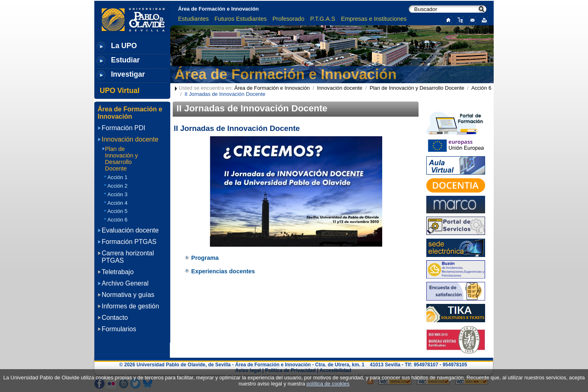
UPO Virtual (119, 91)
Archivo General (125, 283)
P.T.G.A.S (323, 19)
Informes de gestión (130, 306)
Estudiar (125, 60)
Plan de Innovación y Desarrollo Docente (417, 88)
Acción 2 (117, 186)
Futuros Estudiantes (241, 19)
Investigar (128, 74)
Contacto (115, 318)
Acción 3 (117, 194)
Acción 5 (117, 211)
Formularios (119, 329)
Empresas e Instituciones (374, 19)
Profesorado (288, 19)
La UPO (124, 46)
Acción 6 (481, 88)
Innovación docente (340, 88)
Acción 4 (117, 203)
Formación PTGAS (129, 242)
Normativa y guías (128, 295)
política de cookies (328, 384)
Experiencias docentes (223, 271)
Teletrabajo (118, 272)
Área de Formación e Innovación (218, 9)
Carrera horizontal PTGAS (128, 257)
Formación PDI (124, 128)
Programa (205, 258)
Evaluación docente (130, 230)
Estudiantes (193, 19)
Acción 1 (117, 177)
